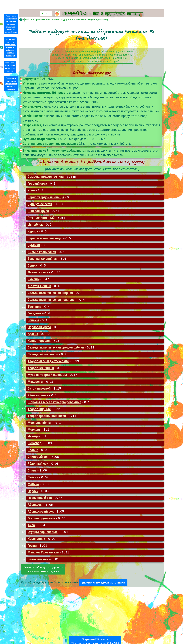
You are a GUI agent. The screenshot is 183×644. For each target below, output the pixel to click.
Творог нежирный (41, 372)
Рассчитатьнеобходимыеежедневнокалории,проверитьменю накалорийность (11, 24)
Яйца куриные (38, 400)
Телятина (34, 309)
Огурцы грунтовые (41, 525)
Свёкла (33, 484)
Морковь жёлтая (40, 428)
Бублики (34, 247)
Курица (33, 233)
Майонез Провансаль (43, 560)
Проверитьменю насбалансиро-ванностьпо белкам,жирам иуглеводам (10, 47)
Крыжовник (36, 546)
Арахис (33, 337)
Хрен (31, 191)
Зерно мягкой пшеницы (45, 240)
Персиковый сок (40, 504)
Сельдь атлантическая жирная (50, 295)
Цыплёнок (35, 226)
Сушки (32, 268)
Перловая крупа (39, 330)
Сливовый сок (38, 463)
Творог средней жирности (47, 421)
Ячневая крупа (38, 212)
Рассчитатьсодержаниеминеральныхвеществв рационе (11, 84)
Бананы (33, 323)
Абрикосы (35, 511)
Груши (32, 553)
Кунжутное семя (40, 205)
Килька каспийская (42, 254)
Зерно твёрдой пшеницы (46, 198)
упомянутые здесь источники (103, 590)
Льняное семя (38, 275)
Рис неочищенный (41, 219)
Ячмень (33, 281)
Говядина (34, 316)
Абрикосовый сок (41, 518)
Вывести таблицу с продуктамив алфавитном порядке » (43, 577)
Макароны (35, 386)
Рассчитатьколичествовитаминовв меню (10, 67)
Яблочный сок (38, 470)
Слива (32, 477)
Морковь (34, 435)
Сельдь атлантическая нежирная (52, 302)
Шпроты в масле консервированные (54, 407)
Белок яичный (38, 567)
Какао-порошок (39, 344)
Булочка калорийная (43, 261)
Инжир (33, 442)
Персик (33, 497)
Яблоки (33, 456)
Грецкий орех (37, 184)
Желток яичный (39, 288)
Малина (33, 490)
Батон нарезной (39, 393)
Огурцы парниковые (43, 539)
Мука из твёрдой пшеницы (47, 379)
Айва (31, 532)
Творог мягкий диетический (48, 365)
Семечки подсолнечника (46, 177)
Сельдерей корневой (43, 358)
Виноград (34, 449)
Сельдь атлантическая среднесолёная (56, 351)
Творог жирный (39, 414)
